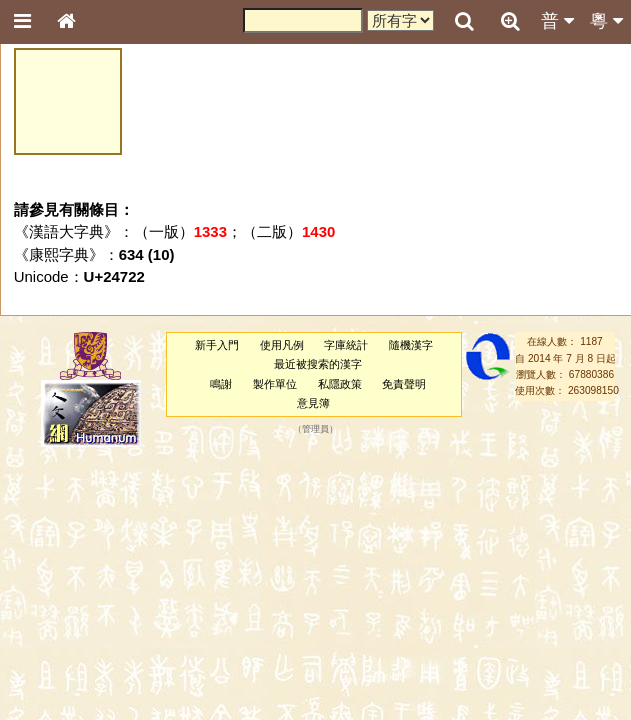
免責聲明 (404, 384)
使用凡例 (282, 345)
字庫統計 (346, 345)
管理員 (315, 430)
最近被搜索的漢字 (318, 364)
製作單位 (275, 384)
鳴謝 (221, 384)
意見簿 (313, 403)
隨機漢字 (411, 345)
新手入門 (217, 345)
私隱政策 (340, 384)
